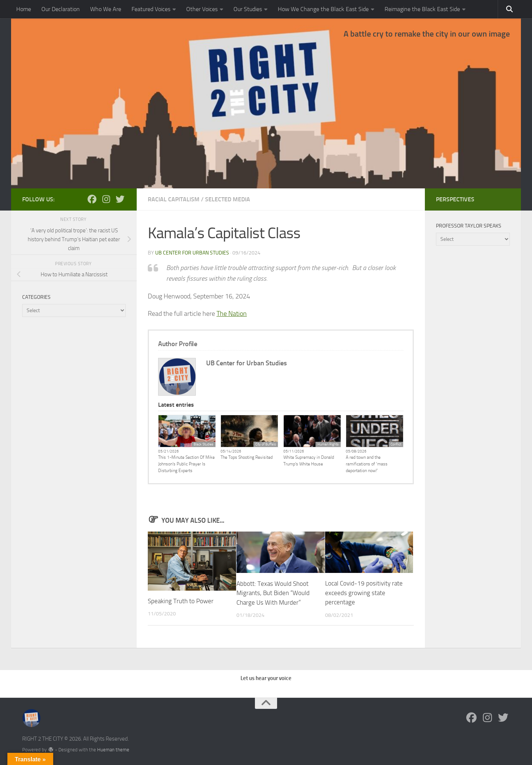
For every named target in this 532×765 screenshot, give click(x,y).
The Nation (232, 314)
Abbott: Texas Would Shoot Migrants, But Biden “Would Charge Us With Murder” (273, 593)
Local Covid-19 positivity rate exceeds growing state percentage (364, 593)
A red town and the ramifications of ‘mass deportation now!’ (367, 464)
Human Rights (328, 444)
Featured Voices (151, 9)
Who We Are (106, 9)
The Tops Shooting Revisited (247, 457)
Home (24, 9)
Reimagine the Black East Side (422, 9)
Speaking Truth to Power (181, 601)
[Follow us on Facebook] (92, 199)
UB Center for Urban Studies (192, 253)
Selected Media (228, 199)
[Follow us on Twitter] (120, 199)
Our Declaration (61, 9)
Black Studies (204, 444)
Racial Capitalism (174, 199)
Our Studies (248, 9)
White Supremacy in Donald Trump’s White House (309, 461)
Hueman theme (113, 749)
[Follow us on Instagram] (106, 199)
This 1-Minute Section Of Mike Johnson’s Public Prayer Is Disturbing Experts (186, 464)
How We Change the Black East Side (323, 9)
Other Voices (202, 9)
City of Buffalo (266, 444)
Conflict (396, 444)
